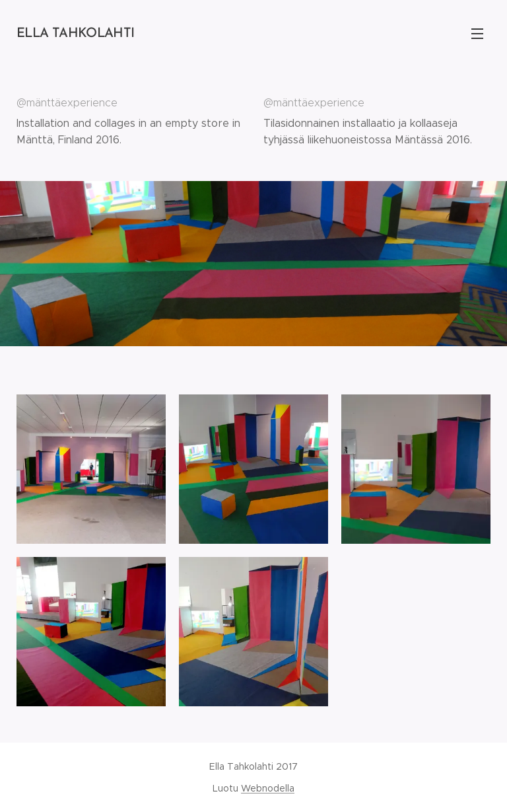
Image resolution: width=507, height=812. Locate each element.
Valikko (477, 34)
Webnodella (268, 788)
